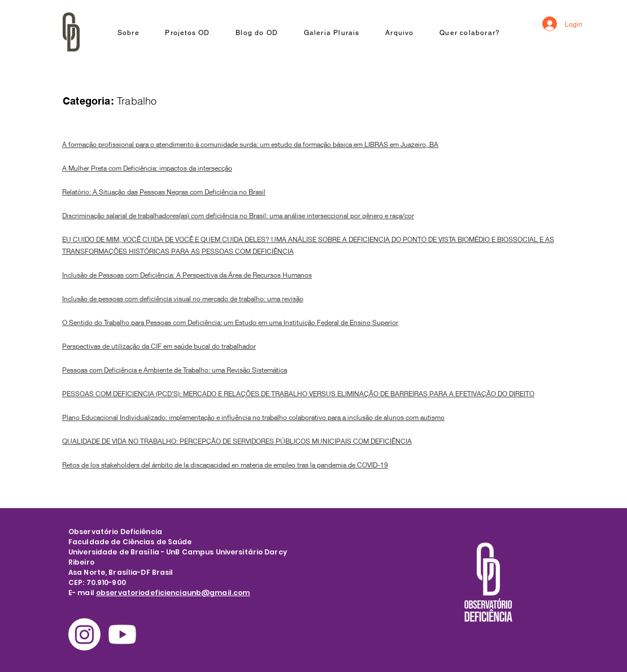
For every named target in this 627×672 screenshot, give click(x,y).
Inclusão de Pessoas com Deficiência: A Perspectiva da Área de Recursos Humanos (187, 275)
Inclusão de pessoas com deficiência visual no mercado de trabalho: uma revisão (183, 299)
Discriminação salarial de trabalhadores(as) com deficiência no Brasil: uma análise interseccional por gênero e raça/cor (238, 216)
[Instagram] (84, 634)
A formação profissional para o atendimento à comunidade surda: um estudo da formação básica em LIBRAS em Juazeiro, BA (250, 144)
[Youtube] (122, 634)
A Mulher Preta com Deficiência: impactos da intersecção (147, 168)
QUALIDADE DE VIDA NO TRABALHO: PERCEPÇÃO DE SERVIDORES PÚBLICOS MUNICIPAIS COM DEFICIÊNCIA (237, 441)
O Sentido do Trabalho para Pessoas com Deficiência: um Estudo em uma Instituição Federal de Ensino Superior (230, 322)
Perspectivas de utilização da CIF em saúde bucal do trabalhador (159, 346)
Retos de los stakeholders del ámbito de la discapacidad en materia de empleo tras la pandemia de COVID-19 (225, 465)
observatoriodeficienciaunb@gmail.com (173, 593)
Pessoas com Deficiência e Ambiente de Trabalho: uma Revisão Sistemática (175, 370)
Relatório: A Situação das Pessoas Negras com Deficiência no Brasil (164, 192)
